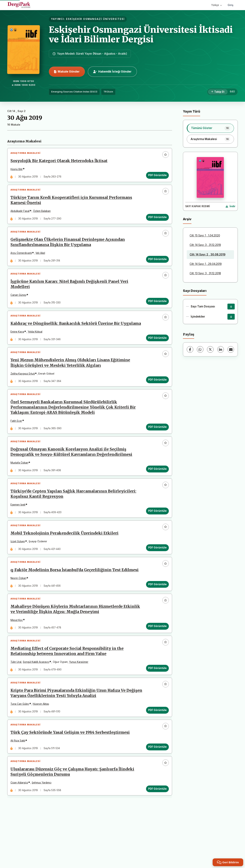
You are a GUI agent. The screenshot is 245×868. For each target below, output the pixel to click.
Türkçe (217, 5)
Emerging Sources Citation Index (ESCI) (74, 92)
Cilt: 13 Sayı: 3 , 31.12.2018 (205, 273)
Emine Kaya (19, 350)
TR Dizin (108, 92)
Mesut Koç (18, 659)
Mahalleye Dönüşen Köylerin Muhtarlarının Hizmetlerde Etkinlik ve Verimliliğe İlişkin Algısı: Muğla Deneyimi (68, 648)
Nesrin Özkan (20, 614)
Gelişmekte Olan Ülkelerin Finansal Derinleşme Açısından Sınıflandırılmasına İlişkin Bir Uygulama (69, 249)
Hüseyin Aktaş (42, 748)
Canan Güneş (20, 305)
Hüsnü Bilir (18, 171)
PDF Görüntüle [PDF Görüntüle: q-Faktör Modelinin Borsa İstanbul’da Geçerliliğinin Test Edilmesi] (156, 620)
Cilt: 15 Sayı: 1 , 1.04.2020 (205, 236)
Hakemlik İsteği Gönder (112, 71)
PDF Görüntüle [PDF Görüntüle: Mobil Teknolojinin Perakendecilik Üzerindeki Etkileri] (156, 580)
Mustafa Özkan (21, 490)
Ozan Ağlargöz (21, 833)
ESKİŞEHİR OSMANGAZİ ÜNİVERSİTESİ (95, 19)
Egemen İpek (19, 535)
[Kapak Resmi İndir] (231, 206)
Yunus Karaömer (80, 704)
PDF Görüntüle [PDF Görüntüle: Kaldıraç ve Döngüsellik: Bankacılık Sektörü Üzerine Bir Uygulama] (156, 356)
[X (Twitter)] (210, 349)
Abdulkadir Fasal (21, 215)
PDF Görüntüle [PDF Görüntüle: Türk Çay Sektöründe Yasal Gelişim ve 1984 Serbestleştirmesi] (156, 794)
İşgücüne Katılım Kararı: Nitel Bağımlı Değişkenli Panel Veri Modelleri (71, 294)
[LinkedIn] (221, 349)
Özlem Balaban (43, 215)
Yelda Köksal (36, 350)
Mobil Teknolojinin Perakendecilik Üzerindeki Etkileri (66, 566)
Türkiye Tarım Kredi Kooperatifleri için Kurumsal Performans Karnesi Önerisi (73, 205)
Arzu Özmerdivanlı (23, 260)
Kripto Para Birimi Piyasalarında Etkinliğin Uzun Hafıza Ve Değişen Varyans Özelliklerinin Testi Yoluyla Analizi (69, 738)
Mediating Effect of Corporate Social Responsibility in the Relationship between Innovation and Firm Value (68, 693)
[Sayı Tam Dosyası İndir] (231, 307)
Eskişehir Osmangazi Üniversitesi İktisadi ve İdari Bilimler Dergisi (141, 34)
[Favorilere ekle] (164, 156)
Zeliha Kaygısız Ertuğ (24, 395)
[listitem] (210, 128)
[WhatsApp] (200, 349)
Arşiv (187, 219)
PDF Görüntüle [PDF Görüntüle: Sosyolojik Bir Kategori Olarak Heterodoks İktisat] (156, 177)
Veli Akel (42, 260)
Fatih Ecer (18, 445)
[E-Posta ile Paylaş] (231, 349)
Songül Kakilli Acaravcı (37, 704)
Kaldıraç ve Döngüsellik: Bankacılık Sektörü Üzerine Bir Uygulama (67, 339)
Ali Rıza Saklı (19, 788)
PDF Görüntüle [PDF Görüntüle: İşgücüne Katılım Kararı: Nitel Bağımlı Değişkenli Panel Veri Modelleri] (156, 311)
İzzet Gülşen (19, 574)
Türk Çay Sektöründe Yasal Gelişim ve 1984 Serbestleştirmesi (72, 780)
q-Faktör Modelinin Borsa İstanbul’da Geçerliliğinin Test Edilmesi (76, 606)
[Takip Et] (218, 92)
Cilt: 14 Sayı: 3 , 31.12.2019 (205, 245)
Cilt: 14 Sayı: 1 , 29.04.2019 (206, 264)
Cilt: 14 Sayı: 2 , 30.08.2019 (208, 255)
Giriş (231, 5)
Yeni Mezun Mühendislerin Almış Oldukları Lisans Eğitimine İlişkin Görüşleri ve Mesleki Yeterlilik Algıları (72, 384)
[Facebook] (190, 349)
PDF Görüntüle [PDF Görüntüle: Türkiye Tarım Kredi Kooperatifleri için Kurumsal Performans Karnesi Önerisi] (156, 221)
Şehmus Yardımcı (43, 833)
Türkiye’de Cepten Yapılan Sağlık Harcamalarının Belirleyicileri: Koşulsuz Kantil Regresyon (75, 524)
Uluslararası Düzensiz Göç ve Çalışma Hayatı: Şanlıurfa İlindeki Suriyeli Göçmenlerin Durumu (74, 822)
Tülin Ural (17, 704)
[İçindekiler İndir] (231, 317)
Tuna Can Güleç (21, 748)
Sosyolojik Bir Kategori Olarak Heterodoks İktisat (60, 162)
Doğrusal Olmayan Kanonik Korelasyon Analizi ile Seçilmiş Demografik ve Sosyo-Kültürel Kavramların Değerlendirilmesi (73, 479)
